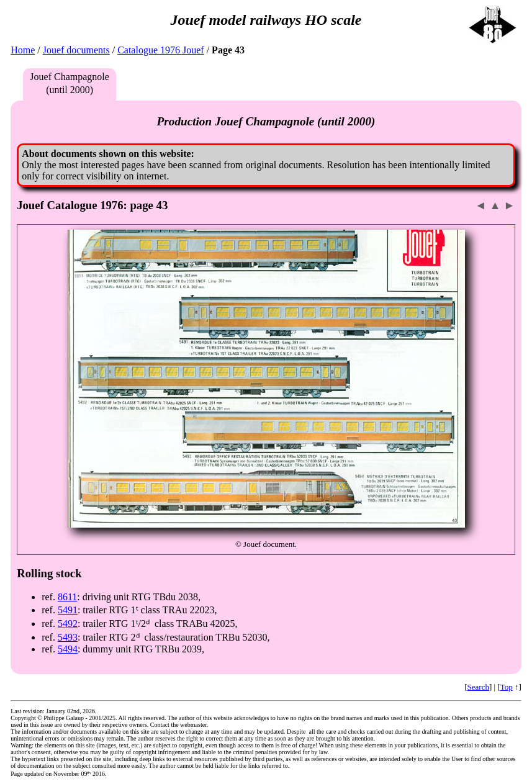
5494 (68, 649)
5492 (68, 624)
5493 (68, 637)
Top (507, 687)
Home (23, 50)
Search (478, 687)
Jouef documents (76, 50)
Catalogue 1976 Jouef (161, 50)
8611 (67, 597)
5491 (68, 610)
